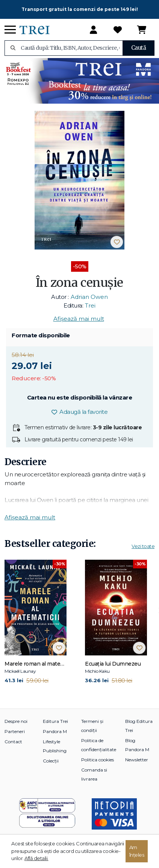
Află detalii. (36, 858)
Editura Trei (55, 721)
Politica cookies (98, 760)
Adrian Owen (89, 297)
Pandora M (55, 731)
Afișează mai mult (79, 319)
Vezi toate (143, 546)
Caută (139, 48)
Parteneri (15, 731)
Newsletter (137, 760)
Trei (90, 305)
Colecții (51, 761)
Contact (13, 742)
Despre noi (16, 721)
